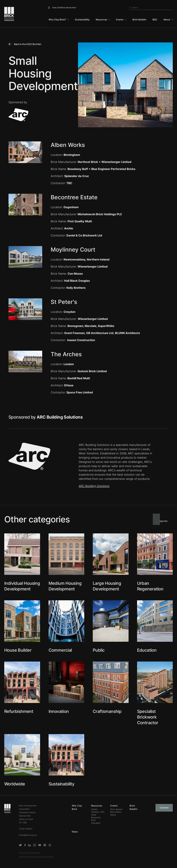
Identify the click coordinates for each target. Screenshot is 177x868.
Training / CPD (98, 812)
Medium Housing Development (65, 586)
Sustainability (62, 784)
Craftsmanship (107, 711)
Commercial (60, 650)
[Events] (121, 20)
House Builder (18, 650)
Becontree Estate (74, 197)
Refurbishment (19, 711)
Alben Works (68, 145)
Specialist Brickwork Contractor (148, 717)
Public (99, 650)
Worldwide (15, 784)
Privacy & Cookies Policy (30, 853)
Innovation (59, 711)
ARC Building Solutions (94, 486)
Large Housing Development (107, 586)
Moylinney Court (73, 250)
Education (147, 650)
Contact (164, 808)
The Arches (66, 354)
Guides (94, 809)
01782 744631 (26, 829)
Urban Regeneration (150, 586)
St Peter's (64, 302)
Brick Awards (116, 809)
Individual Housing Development (22, 586)
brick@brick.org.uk (28, 835)
